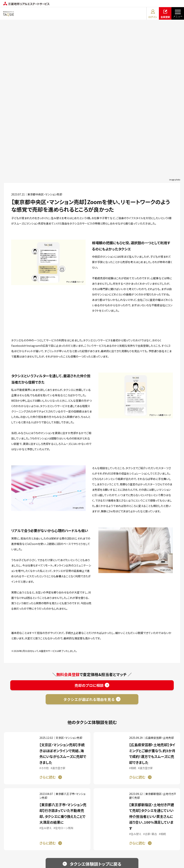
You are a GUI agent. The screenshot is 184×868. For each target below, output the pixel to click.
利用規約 (63, 841)
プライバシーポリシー (93, 841)
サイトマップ (125, 841)
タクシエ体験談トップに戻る (96, 749)
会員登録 (165, 14)
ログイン (153, 14)
